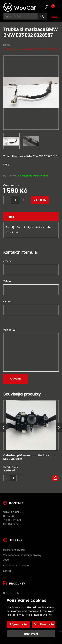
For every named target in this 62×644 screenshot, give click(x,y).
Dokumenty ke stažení (16, 566)
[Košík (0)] (55, 7)
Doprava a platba (14, 550)
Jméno (7, 261)
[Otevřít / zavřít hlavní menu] (55, 16)
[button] (55, 478)
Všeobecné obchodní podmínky (22, 555)
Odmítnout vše (44, 624)
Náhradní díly (11, 593)
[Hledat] (42, 16)
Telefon (8, 281)
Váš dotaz (9, 330)
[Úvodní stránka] (20, 7)
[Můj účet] (47, 7)
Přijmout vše (18, 624)
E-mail (7, 302)
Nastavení (31, 634)
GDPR (6, 560)
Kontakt (8, 571)
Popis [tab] (10, 217)
